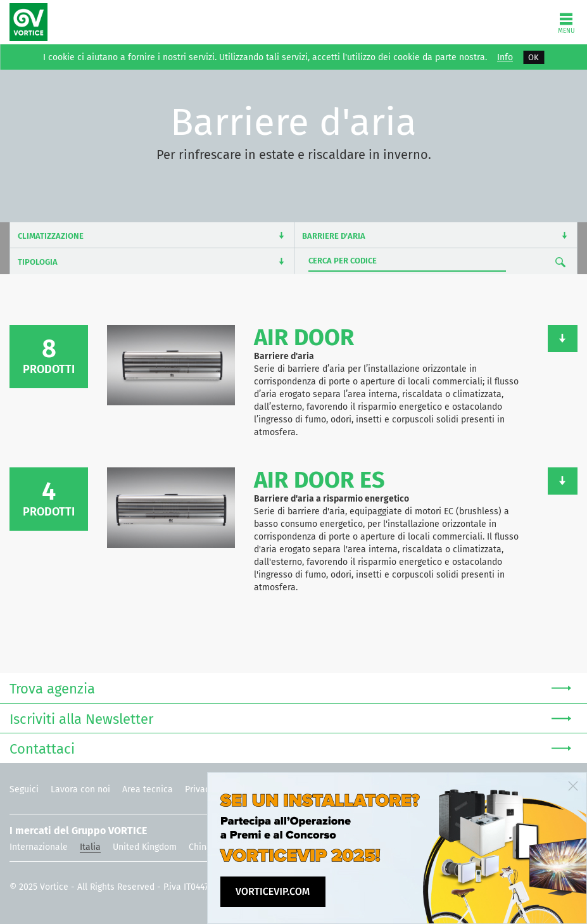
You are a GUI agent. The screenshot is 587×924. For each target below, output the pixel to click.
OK (533, 57)
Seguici (24, 789)
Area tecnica (148, 789)
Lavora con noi (80, 789)
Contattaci (290, 748)
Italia (90, 847)
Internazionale (39, 847)
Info (505, 58)
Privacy (199, 789)
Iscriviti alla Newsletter (290, 718)
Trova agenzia (290, 687)
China (200, 847)
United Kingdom (145, 847)
